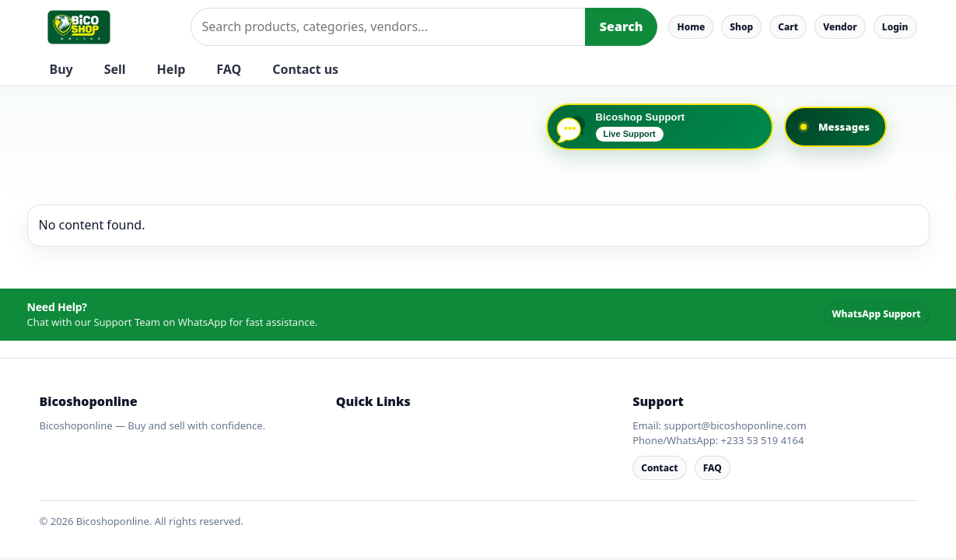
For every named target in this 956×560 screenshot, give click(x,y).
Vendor (840, 27)
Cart (788, 27)
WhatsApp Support (877, 314)
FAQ (229, 69)
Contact (660, 468)
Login (895, 27)
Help (172, 69)
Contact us (305, 69)
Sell (115, 69)
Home (691, 27)
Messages (844, 127)
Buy (61, 69)
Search (622, 26)
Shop (741, 27)
